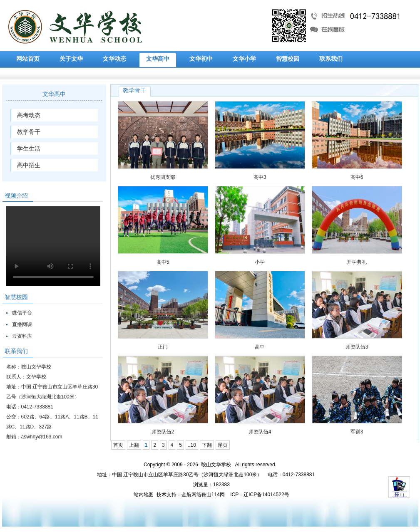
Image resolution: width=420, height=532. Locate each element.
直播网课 (22, 324)
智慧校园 (288, 59)
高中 (260, 347)
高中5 (163, 262)
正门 (163, 347)
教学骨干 (29, 132)
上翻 (134, 445)
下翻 (207, 445)
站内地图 (144, 495)
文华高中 (158, 59)
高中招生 (29, 165)
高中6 (357, 177)
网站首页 (28, 59)
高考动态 (29, 115)
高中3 (260, 177)
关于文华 (71, 59)
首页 (118, 445)
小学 (260, 262)
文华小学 (244, 59)
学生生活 (29, 148)
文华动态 (114, 59)
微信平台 (22, 313)
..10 (192, 445)
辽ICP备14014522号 (266, 495)
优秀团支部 (163, 177)
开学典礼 (357, 262)
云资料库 (22, 336)
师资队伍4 (260, 432)
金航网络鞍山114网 (203, 495)
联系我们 (331, 59)
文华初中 (201, 59)
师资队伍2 (163, 432)
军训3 (357, 432)
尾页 (223, 445)
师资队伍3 (357, 347)
